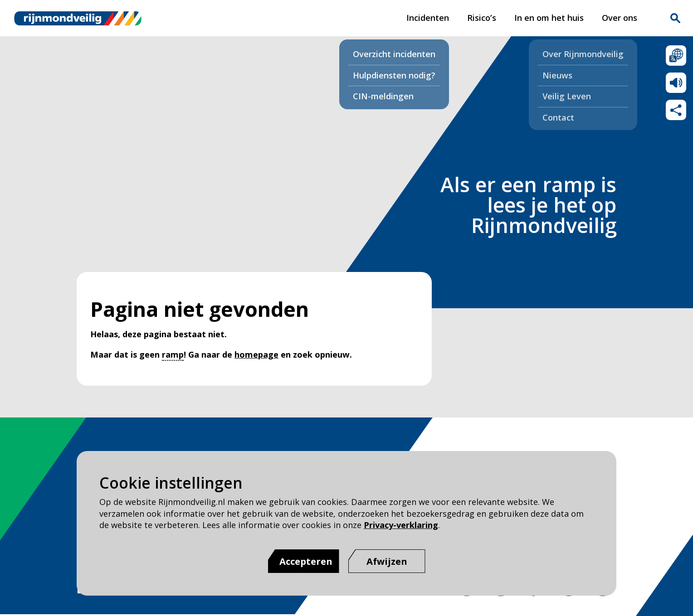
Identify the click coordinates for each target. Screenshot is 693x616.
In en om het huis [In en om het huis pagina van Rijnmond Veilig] (549, 18)
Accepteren (306, 561)
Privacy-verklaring (401, 525)
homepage (256, 354)
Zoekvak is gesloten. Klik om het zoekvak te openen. (675, 18)
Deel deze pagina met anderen (676, 110)
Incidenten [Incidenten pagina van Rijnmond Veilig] (428, 18)
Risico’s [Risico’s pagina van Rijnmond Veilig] (482, 18)
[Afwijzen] (387, 561)
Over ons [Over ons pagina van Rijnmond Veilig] (620, 18)
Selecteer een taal (676, 56)
